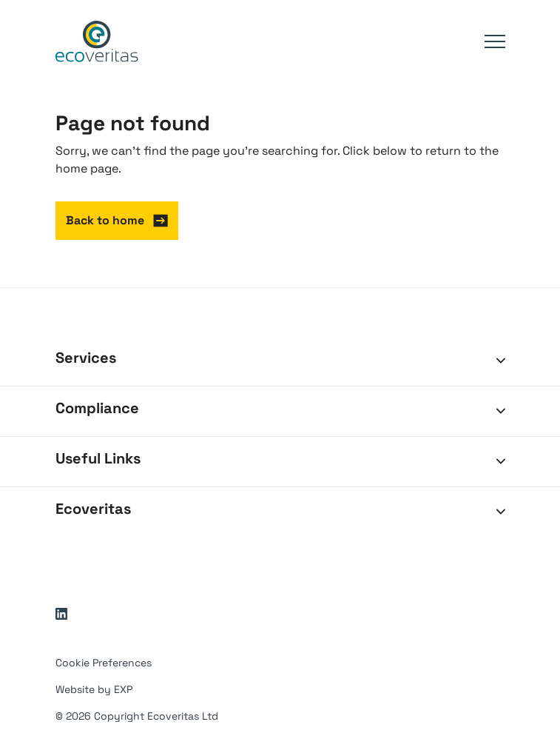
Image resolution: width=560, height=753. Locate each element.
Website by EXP (94, 689)
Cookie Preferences (104, 663)
